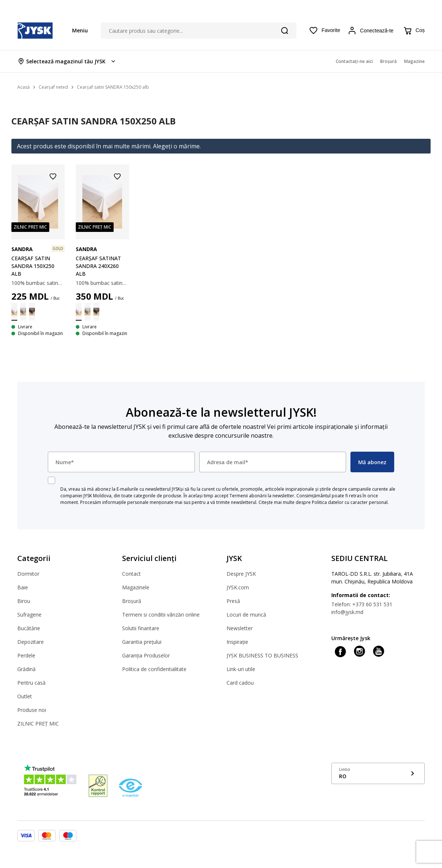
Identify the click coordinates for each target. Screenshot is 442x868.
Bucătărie (29, 628)
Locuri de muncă (246, 615)
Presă (233, 601)
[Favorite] (325, 31)
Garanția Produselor (146, 655)
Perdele (26, 655)
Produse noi (32, 710)
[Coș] (414, 31)
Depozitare (31, 642)
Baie (23, 587)
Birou (24, 601)
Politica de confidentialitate (154, 669)
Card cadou (240, 683)
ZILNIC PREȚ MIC (38, 724)
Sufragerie (29, 615)
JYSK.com (238, 587)
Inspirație (237, 642)
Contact (131, 574)
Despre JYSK (241, 574)
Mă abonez (372, 462)
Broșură (132, 601)
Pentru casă (31, 683)
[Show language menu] (378, 773)
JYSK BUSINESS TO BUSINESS (262, 655)
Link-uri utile (241, 669)
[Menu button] (76, 30)
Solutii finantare (141, 628)
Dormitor (28, 574)
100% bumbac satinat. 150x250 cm (38, 283)
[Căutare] (285, 31)
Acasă (24, 87)
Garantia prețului (142, 642)
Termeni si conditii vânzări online (161, 615)
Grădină (26, 669)
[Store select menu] (67, 61)
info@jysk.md (347, 612)
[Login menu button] (372, 31)
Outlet (25, 696)
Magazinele (136, 587)
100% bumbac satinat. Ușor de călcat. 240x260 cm (102, 283)
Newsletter (240, 628)
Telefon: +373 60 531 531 (362, 604)
